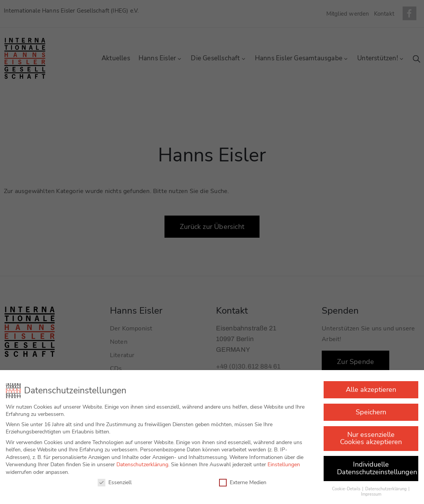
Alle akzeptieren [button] (371, 385)
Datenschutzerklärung (142, 460)
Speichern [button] (371, 407)
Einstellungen (284, 460)
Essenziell (115, 478)
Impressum (371, 490)
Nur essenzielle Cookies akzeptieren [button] (371, 434)
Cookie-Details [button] (347, 484)
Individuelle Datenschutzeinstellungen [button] (377, 464)
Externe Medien (243, 478)
